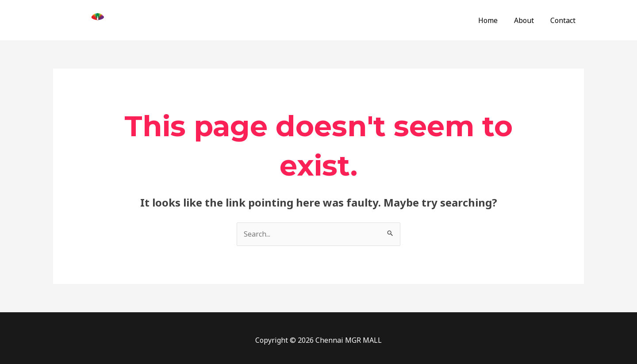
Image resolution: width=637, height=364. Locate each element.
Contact (564, 20)
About (528, 20)
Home (494, 20)
